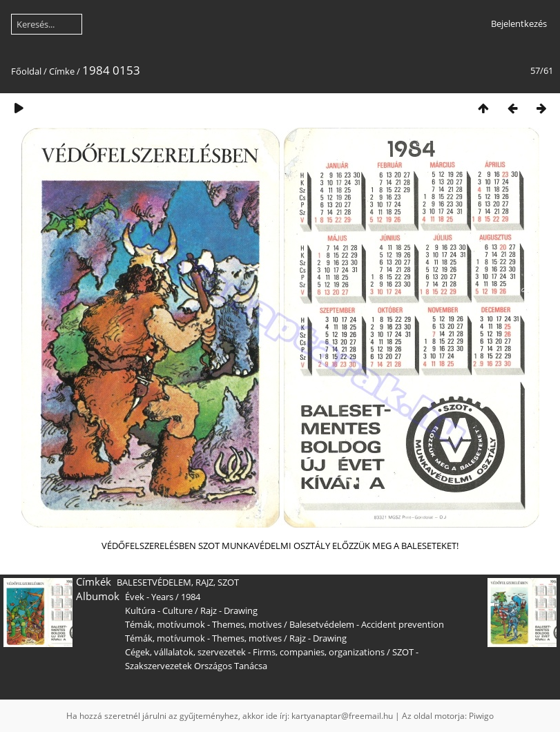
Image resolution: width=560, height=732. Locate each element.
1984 (191, 597)
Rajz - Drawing (229, 610)
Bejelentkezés (519, 23)
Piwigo (481, 716)
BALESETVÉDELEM (154, 582)
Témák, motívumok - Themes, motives (203, 624)
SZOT (228, 582)
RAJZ (204, 582)
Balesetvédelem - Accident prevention (367, 624)
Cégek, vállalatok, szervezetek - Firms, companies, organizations (255, 652)
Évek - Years (149, 597)
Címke (62, 71)
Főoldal (26, 71)
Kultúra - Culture (159, 610)
